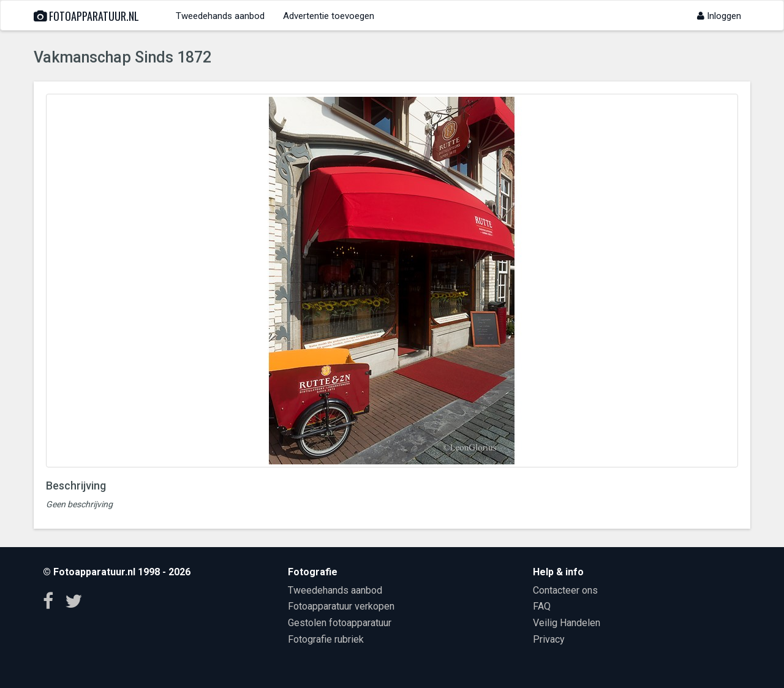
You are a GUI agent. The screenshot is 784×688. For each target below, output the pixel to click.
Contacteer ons (565, 590)
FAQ (542, 606)
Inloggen (719, 16)
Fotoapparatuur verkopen (341, 606)
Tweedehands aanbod (220, 16)
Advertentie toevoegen (329, 16)
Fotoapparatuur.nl (86, 16)
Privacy (549, 639)
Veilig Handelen (567, 623)
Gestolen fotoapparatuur (340, 623)
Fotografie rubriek (326, 639)
